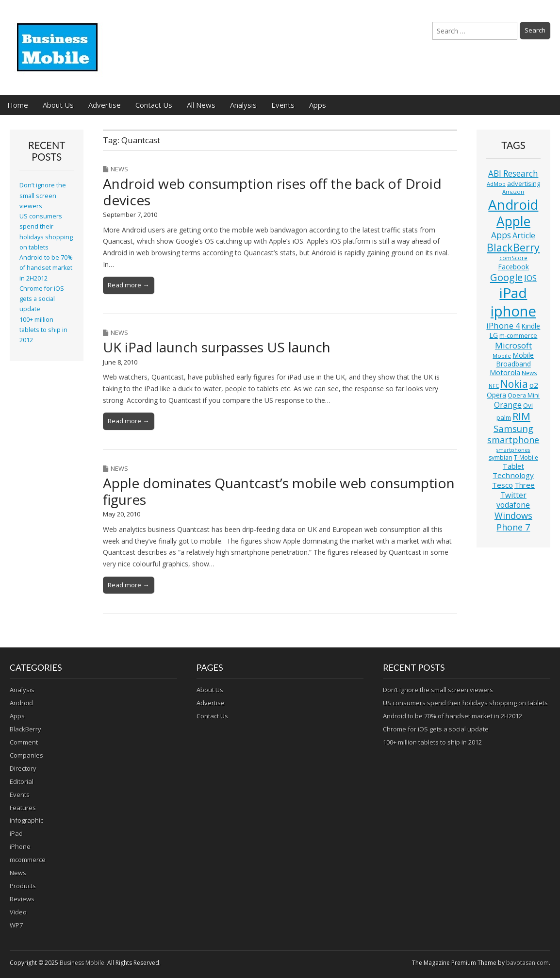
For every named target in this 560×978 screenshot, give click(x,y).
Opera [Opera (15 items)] (496, 395)
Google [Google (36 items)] (506, 277)
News (119, 169)
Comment (24, 742)
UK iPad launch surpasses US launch (217, 347)
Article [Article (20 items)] (524, 235)
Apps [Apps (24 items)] (501, 235)
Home (18, 105)
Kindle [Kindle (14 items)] (531, 326)
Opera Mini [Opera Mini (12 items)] (524, 395)
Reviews (22, 899)
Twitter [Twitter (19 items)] (513, 495)
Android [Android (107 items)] (513, 204)
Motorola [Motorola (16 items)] (505, 373)
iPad (16, 833)
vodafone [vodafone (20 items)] (513, 505)
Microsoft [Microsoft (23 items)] (513, 345)
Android (21, 703)
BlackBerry (25, 729)
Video (18, 912)
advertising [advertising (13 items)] (524, 183)
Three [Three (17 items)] (525, 485)
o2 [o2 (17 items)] (534, 385)
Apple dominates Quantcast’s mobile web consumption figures (279, 491)
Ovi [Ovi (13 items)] (528, 405)
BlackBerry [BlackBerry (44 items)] (513, 247)
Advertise (105, 105)
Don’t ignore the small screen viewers (43, 196)
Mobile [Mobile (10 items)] (502, 356)
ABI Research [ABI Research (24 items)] (513, 174)
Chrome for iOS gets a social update (42, 299)
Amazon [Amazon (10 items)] (513, 191)
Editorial (22, 781)
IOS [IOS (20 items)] (530, 278)
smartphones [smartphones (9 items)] (513, 450)
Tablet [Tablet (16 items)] (513, 466)
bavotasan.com (527, 963)
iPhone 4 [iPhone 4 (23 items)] (503, 325)
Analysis (243, 105)
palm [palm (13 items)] (504, 417)
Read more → (128, 285)
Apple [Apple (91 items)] (513, 221)
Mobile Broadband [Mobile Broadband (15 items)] (515, 359)
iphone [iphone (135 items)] (513, 311)
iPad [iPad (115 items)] (513, 293)
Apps (318, 105)
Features (23, 808)
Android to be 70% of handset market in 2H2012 (46, 268)
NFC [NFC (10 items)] (494, 386)
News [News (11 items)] (529, 373)
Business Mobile (82, 963)
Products (23, 886)
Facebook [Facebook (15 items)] (513, 267)
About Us (58, 105)
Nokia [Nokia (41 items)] (514, 384)
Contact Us (154, 105)
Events (283, 105)
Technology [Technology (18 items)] (513, 475)
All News (201, 105)
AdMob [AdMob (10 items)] (496, 184)
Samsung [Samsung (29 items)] (513, 428)
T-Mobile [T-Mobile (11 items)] (526, 457)
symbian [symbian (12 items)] (501, 457)
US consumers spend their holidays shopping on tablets (465, 703)
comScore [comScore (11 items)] (513, 258)
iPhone (20, 846)
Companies (26, 755)
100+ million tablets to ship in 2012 (43, 330)
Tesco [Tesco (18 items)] (502, 485)
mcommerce (28, 860)
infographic (26, 820)
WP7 (16, 925)
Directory (23, 768)
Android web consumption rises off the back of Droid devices (272, 192)
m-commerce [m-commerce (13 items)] (518, 335)
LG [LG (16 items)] (494, 335)
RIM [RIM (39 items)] (521, 416)
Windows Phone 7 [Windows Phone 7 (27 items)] (513, 521)
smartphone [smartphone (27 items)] (513, 440)
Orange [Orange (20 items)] (508, 405)
